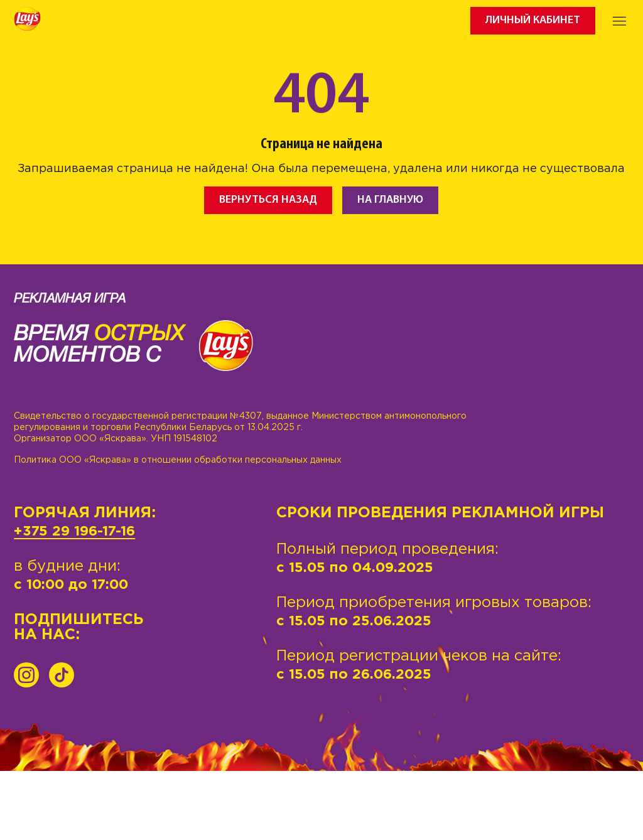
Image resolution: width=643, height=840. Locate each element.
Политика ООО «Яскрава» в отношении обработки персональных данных (178, 460)
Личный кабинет (533, 20)
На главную (390, 200)
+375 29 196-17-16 (74, 532)
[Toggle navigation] (620, 21)
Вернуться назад (268, 200)
